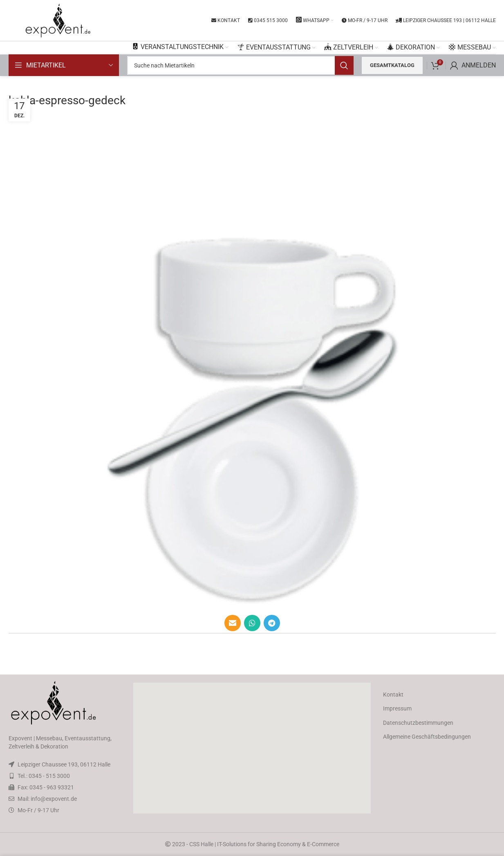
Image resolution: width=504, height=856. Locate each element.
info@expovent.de (54, 799)
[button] (252, 748)
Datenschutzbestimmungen (418, 723)
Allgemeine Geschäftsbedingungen (427, 737)
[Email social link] (233, 623)
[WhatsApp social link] (252, 623)
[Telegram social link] (272, 623)
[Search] (240, 65)
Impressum (397, 708)
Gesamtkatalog (392, 65)
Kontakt (393, 695)
